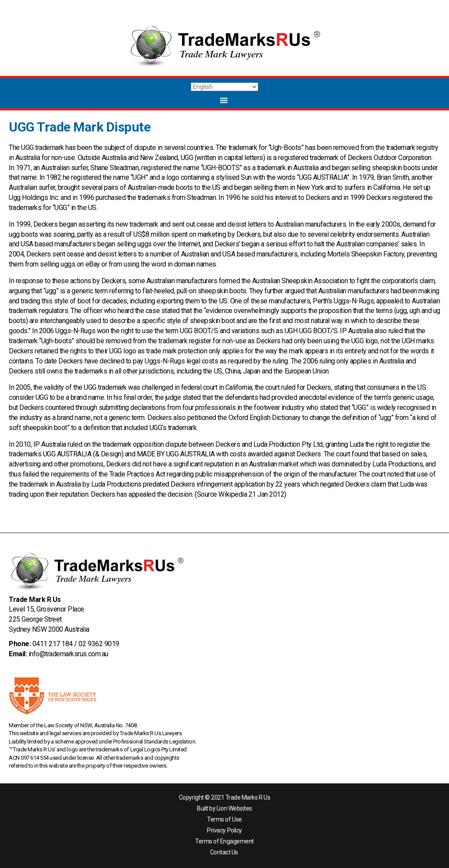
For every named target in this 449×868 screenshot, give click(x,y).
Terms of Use (224, 819)
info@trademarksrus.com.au (68, 654)
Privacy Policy (224, 830)
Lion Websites (234, 808)
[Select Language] (224, 87)
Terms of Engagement (224, 841)
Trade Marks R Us (248, 797)
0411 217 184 (53, 644)
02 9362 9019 (99, 644)
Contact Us (224, 852)
